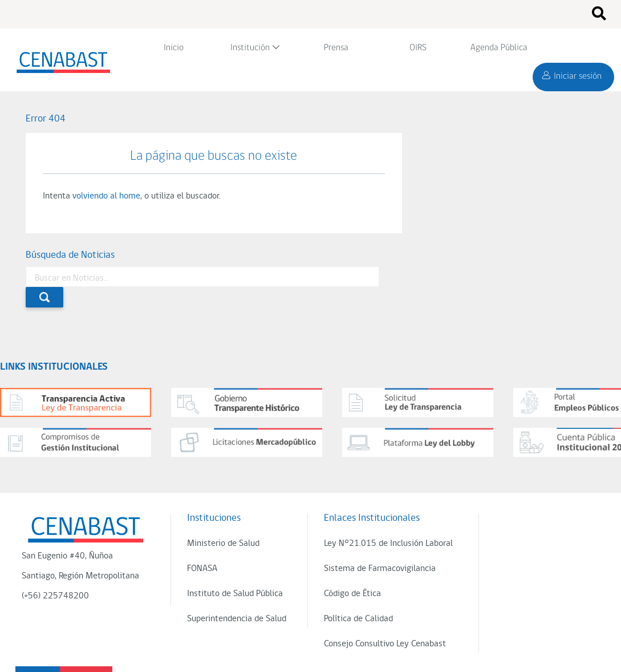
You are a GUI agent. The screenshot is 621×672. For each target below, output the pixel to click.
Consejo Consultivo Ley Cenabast (385, 644)
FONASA (202, 569)
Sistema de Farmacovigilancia (380, 569)
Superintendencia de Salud (237, 619)
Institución (250, 48)
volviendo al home (106, 196)
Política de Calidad (358, 619)
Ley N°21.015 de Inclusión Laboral (388, 544)
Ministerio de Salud (223, 544)
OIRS (418, 48)
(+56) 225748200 (55, 596)
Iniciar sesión (578, 76)
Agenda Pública (499, 48)
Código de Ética (352, 594)
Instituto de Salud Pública (235, 594)
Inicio (174, 48)
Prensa (336, 48)
